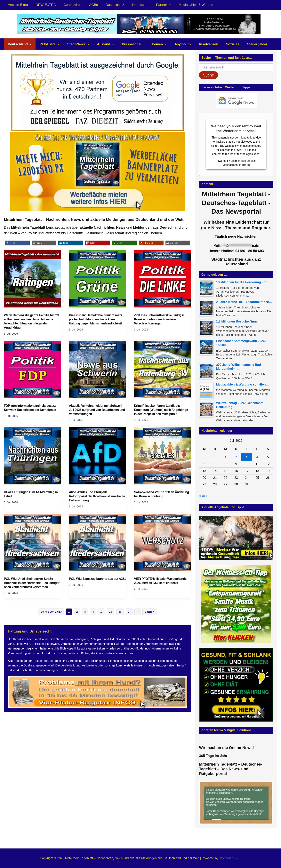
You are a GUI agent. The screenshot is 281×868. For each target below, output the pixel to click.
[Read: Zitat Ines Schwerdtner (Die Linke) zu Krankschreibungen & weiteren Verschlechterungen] (163, 279)
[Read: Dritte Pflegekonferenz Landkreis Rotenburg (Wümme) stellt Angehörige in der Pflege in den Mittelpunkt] (163, 369)
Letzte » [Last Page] (153, 616)
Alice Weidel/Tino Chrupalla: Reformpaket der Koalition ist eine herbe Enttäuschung (94, 496)
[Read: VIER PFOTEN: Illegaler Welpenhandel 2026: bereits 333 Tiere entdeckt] (163, 542)
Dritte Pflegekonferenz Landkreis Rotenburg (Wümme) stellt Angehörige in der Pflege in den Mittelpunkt (162, 410)
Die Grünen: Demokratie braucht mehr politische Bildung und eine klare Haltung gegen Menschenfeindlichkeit (97, 319)
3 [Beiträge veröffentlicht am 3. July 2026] (247, 458)
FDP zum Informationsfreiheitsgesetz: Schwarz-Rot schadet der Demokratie (32, 408)
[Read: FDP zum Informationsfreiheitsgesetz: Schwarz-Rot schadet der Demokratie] (32, 369)
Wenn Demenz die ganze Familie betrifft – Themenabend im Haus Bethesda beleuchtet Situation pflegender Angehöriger (28, 321)
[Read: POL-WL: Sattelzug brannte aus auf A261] (97, 542)
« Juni (203, 496)
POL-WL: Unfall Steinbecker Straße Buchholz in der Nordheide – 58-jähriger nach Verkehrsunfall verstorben (30, 585)
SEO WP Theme (230, 858)
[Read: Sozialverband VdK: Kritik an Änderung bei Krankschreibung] (163, 456)
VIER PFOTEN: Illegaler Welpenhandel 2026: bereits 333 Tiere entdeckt (162, 581)
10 (111, 616)
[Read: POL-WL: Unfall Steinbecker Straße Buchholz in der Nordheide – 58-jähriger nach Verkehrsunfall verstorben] (32, 542)
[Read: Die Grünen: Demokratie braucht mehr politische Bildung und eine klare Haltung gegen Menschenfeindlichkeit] (97, 279)
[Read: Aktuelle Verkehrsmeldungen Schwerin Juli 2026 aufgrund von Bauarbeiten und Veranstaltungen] (97, 369)
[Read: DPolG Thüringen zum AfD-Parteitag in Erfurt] (32, 456)
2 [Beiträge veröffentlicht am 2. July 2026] (236, 458)
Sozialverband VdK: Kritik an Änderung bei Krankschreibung (157, 494)
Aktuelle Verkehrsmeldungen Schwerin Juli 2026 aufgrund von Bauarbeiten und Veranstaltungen (97, 410)
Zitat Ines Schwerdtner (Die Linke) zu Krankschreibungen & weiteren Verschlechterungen (161, 319)
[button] (161, 5)
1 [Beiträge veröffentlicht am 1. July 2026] (225, 458)
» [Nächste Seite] (140, 616)
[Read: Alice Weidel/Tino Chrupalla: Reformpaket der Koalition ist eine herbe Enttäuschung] (97, 456)
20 (121, 616)
